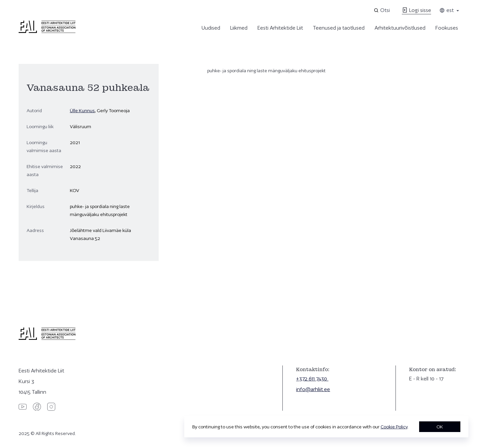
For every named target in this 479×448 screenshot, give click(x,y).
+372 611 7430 (312, 379)
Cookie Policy (394, 427)
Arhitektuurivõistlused (400, 28)
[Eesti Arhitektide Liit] (47, 31)
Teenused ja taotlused (339, 28)
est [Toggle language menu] (450, 10)
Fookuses (447, 28)
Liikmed (239, 28)
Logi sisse (416, 10)
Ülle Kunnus (82, 111)
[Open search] (382, 10)
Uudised (211, 28)
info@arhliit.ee (313, 389)
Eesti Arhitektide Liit (280, 28)
